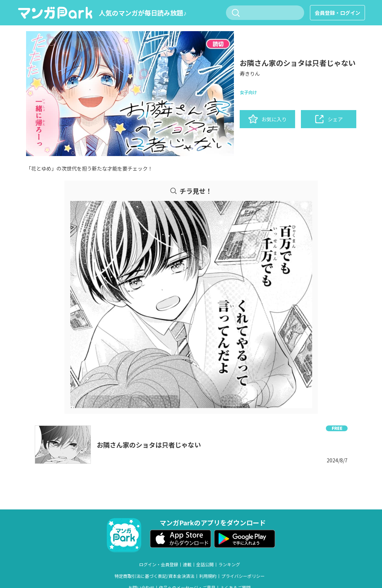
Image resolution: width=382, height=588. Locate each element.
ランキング (229, 564)
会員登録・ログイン (337, 13)
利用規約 (208, 576)
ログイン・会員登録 (159, 564)
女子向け (248, 92)
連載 (187, 564)
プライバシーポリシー (243, 576)
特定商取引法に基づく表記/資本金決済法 (154, 576)
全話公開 (205, 564)
